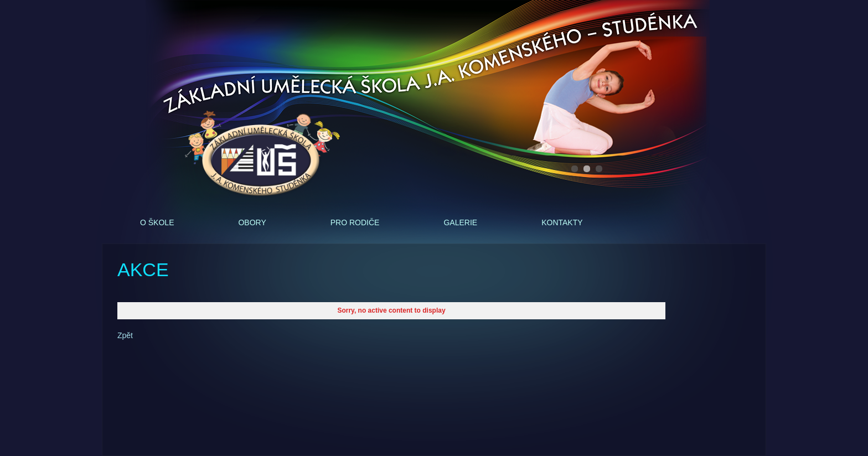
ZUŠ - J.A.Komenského (262, 154)
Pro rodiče (355, 222)
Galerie (460, 222)
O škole (157, 222)
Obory (252, 222)
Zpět (125, 335)
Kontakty (562, 222)
